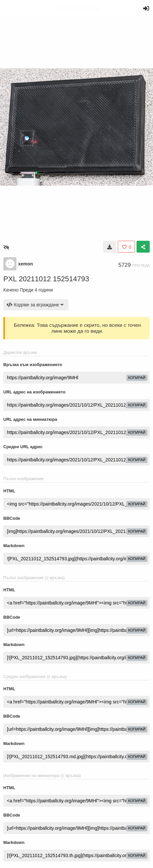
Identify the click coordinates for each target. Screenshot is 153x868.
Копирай (137, 378)
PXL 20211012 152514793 (46, 279)
